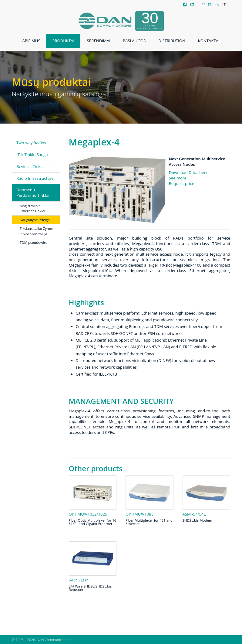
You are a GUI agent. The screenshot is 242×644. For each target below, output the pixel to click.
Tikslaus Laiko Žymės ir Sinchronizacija (37, 231)
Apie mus (31, 41)
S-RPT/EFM (79, 580)
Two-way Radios (31, 143)
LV (217, 5)
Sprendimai (98, 41)
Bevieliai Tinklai (30, 166)
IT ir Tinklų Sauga (32, 155)
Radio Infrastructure (35, 178)
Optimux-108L (139, 514)
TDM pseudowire (34, 242)
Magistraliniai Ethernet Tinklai (32, 208)
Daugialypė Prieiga (35, 220)
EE (203, 5)
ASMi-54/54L (194, 514)
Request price (182, 183)
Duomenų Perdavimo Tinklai (33, 193)
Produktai (63, 41)
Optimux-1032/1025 (88, 514)
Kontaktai (209, 41)
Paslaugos (134, 41)
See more (178, 178)
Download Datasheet (188, 172)
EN (210, 5)
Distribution (172, 41)
